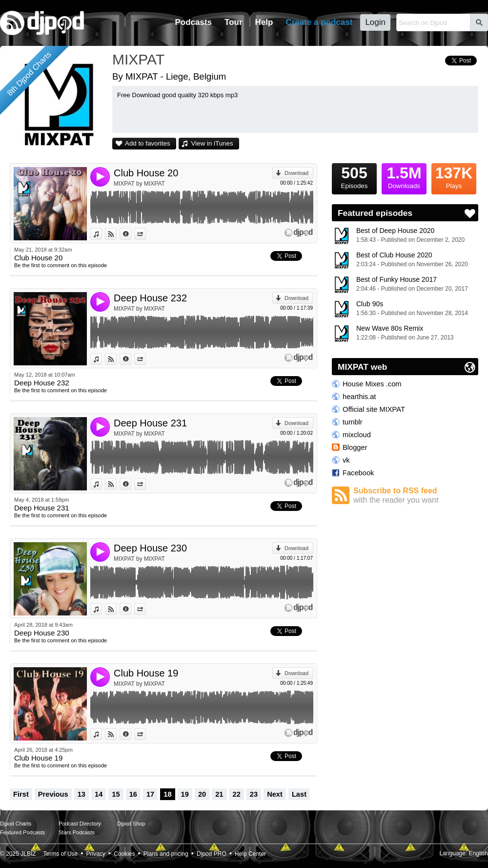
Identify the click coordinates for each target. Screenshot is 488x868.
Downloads (404, 176)
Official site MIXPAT (374, 409)
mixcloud (357, 435)
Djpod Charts (16, 824)
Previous (53, 794)
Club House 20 (146, 173)
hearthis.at (359, 397)
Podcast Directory (80, 824)
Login (375, 22)
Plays (454, 176)
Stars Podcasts (77, 832)
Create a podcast (319, 22)
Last (299, 794)
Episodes (354, 176)
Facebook (358, 473)
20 (202, 794)
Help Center (250, 854)
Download (296, 173)
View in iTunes (212, 143)
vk (346, 460)
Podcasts (193, 22)
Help (264, 22)
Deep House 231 (150, 423)
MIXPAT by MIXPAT (139, 184)
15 (116, 794)
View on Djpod (116, 234)
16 (133, 794)
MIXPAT (138, 59)
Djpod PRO (212, 854)
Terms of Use (61, 854)
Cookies (124, 854)
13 (81, 794)
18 (167, 794)
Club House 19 (146, 673)
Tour (234, 22)
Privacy (96, 854)
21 (219, 794)
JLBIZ (28, 854)
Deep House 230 (150, 548)
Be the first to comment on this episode (61, 265)
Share (146, 234)
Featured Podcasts (22, 832)
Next (275, 794)
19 (185, 794)
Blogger (355, 447)
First (21, 794)
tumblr (353, 422)
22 (237, 794)
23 (254, 794)
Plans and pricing (166, 854)
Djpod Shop (131, 824)
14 (99, 794)
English (478, 853)
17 (150, 794)
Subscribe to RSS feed (416, 496)
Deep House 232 (150, 298)
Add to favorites (148, 143)
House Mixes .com (372, 384)
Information (131, 234)
